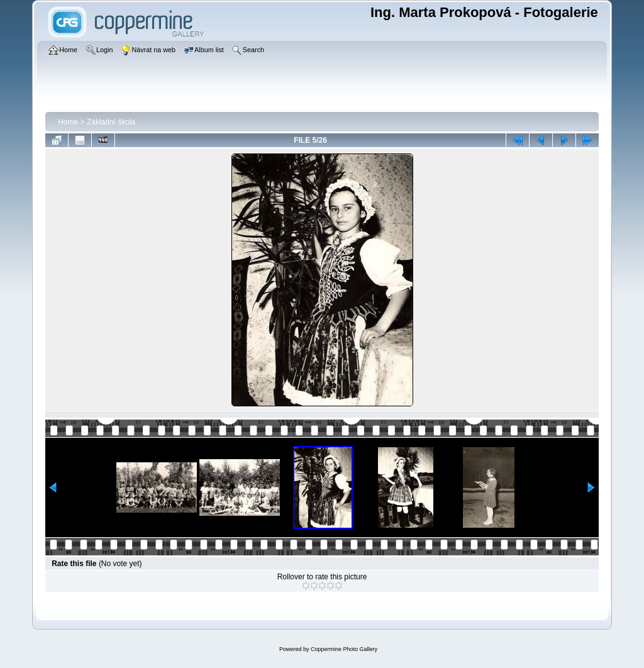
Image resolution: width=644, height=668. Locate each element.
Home (68, 122)
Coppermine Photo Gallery (344, 649)
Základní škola (111, 122)
